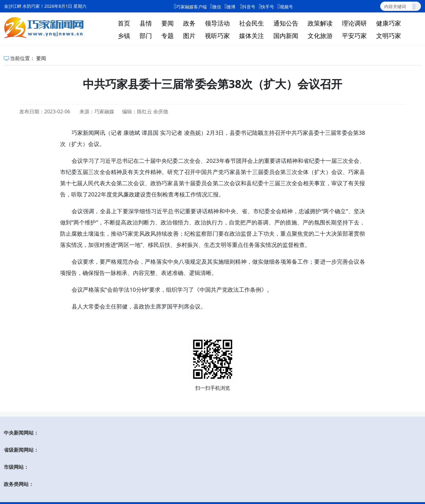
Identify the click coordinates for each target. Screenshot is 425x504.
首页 (124, 23)
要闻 (168, 23)
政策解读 (320, 23)
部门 (146, 36)
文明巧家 (389, 36)
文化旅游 (320, 36)
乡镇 (124, 36)
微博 (230, 6)
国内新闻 (286, 36)
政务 (189, 23)
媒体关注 (252, 36)
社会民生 (252, 23)
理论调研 (354, 23)
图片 (189, 36)
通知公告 (286, 23)
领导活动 (217, 23)
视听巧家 (217, 36)
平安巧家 (354, 36)
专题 (168, 36)
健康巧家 (389, 23)
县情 (146, 23)
